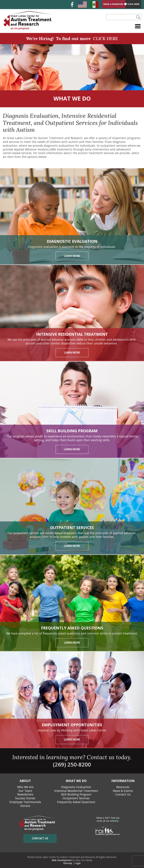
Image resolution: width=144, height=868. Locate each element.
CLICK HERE (105, 38)
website (114, 821)
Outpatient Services (76, 798)
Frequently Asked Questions (76, 802)
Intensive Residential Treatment (76, 791)
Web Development (62, 860)
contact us (40, 838)
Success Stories (25, 798)
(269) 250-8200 (72, 764)
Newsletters (25, 794)
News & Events (123, 791)
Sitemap (68, 863)
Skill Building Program (76, 794)
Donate (25, 806)
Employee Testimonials (25, 802)
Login (78, 863)
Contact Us (123, 794)
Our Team (25, 791)
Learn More (72, 256)
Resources (123, 787)
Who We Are (25, 787)
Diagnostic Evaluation (76, 787)
